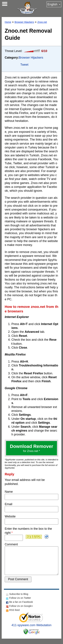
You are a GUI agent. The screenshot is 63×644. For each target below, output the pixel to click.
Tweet (24, 65)
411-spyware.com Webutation (32, 631)
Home (8, 22)
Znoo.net (42, 22)
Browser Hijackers (24, 22)
